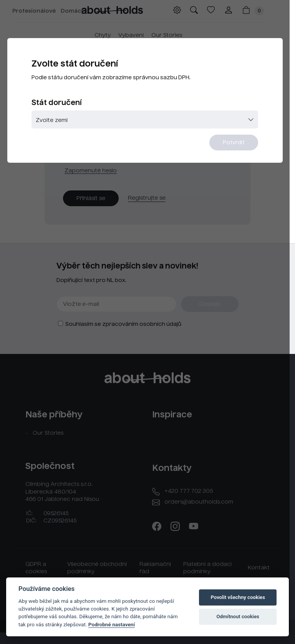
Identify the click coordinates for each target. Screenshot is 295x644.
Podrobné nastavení (112, 624)
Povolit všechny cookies (238, 597)
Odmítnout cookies (238, 616)
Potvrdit (239, 143)
